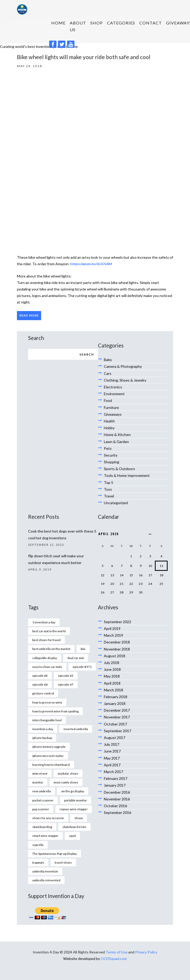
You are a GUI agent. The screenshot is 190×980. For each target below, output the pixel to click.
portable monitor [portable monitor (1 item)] (75, 800)
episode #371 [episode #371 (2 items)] (82, 667)
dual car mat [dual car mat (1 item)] (76, 658)
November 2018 (117, 649)
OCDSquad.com (114, 959)
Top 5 (109, 482)
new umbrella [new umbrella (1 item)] (42, 791)
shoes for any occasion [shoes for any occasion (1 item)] (48, 818)
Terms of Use (117, 952)
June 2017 (112, 751)
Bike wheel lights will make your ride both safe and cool (84, 57)
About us (78, 26)
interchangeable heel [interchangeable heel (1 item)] (47, 720)
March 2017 (113, 772)
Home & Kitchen (117, 435)
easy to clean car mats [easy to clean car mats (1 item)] (47, 667)
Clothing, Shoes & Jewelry (125, 380)
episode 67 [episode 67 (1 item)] (66, 684)
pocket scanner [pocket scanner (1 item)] (43, 800)
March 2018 (113, 690)
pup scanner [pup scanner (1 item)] (41, 809)
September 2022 (118, 622)
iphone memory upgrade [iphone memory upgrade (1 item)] (49, 747)
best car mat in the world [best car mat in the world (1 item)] (49, 631)
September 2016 (118, 813)
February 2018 (116, 697)
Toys (108, 489)
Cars (108, 373)
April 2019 (112, 628)
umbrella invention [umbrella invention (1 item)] (45, 871)
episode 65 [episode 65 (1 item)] (66, 675)
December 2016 (117, 792)
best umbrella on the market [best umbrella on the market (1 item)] (51, 649)
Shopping (112, 462)
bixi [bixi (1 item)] (83, 649)
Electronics (113, 387)
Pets (108, 448)
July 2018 (112, 663)
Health (109, 421)
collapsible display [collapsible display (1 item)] (45, 658)
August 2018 (115, 656)
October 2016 (115, 806)
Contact (151, 23)
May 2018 (112, 676)
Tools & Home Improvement (127, 475)
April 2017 (112, 765)
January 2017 (115, 785)
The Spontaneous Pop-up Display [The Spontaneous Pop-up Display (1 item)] (55, 853)
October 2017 (115, 724)
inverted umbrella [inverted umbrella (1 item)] (76, 729)
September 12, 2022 (46, 545)
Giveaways (113, 414)
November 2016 (117, 799)
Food (108, 400)
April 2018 (112, 683)
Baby (108, 360)
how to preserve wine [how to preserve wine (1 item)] (47, 702)
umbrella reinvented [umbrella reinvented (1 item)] (46, 880)
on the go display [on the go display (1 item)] (73, 791)
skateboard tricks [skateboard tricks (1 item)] (74, 827)
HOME (58, 23)
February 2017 (116, 778)
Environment (114, 394)
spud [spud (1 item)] (72, 836)
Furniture (111, 407)
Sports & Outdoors (119, 469)
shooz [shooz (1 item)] (79, 818)
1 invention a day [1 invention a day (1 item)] (44, 622)
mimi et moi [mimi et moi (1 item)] (40, 773)
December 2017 (117, 710)
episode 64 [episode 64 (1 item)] (40, 675)
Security (111, 455)
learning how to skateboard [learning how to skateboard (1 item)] (51, 764)
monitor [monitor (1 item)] (38, 782)
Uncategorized (116, 503)
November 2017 (117, 717)
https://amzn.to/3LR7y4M (91, 264)
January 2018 (115, 703)
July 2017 (112, 744)
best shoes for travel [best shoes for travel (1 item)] (46, 640)
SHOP (97, 23)
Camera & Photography (123, 366)
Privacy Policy (146, 952)
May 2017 (112, 758)
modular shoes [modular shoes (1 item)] (68, 773)
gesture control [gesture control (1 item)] (43, 693)
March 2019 (113, 635)
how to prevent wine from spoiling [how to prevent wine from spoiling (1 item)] (55, 711)
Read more (29, 315)
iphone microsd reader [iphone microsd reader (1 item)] (48, 756)
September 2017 (118, 731)
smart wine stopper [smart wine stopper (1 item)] (45, 836)
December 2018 (117, 642)
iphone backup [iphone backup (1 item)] (42, 738)
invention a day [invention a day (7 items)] (43, 729)
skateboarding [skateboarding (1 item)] (42, 827)
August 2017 (115, 738)
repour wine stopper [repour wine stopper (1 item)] (74, 809)
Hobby (109, 428)
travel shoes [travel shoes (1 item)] (63, 862)
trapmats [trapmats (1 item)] (38, 862)
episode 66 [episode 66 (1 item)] (40, 684)
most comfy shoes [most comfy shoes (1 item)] (66, 782)
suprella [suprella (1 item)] (38, 845)
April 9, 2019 (40, 570)
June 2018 (112, 669)
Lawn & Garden (116, 442)
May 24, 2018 (30, 66)
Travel (109, 496)
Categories (121, 23)
